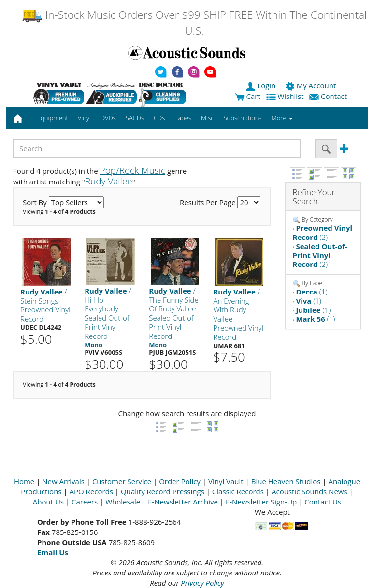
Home (24, 481)
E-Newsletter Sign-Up (261, 502)
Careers (85, 502)
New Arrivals (63, 481)
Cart (248, 96)
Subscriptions (242, 118)
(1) (311, 292)
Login (261, 85)
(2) (323, 232)
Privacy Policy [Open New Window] (202, 583)
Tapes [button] (183, 118)
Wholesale (123, 502)
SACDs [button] (135, 118)
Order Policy (180, 481)
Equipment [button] (53, 118)
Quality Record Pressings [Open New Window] (163, 491)
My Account (311, 85)
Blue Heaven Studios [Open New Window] (286, 481)
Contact (329, 96)
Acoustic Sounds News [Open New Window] (309, 491)
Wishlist (286, 96)
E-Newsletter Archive (183, 502)
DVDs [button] (108, 118)
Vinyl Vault (226, 481)
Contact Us (323, 502)
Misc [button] (207, 118)
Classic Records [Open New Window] (238, 491)
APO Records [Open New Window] (91, 491)
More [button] (282, 118)
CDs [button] (159, 118)
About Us (48, 502)
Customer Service (122, 481)
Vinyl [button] (84, 118)
